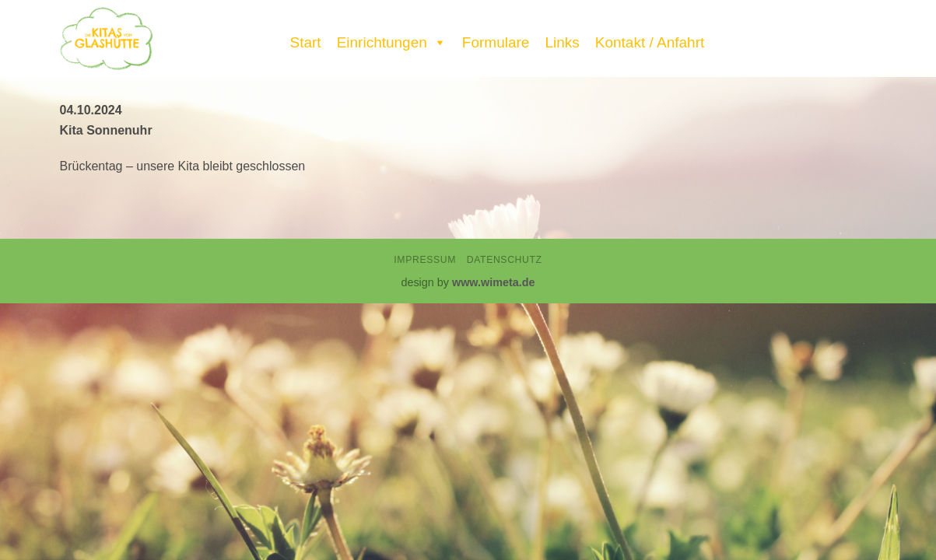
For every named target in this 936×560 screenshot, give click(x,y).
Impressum (425, 260)
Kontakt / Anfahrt (650, 42)
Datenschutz (505, 260)
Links (562, 42)
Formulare (496, 42)
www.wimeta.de (494, 282)
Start (306, 42)
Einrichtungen (392, 39)
